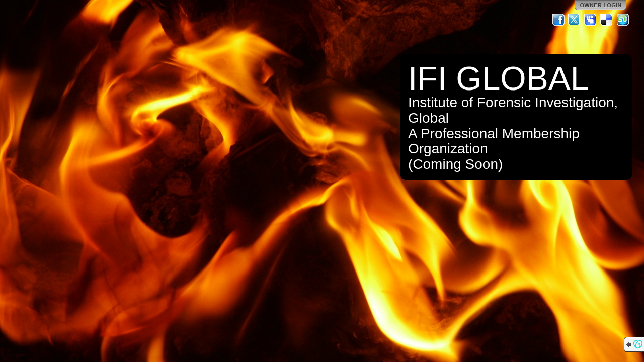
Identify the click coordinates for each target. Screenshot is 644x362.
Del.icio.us (607, 20)
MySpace (591, 20)
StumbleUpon (623, 20)
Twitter (575, 20)
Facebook (558, 20)
